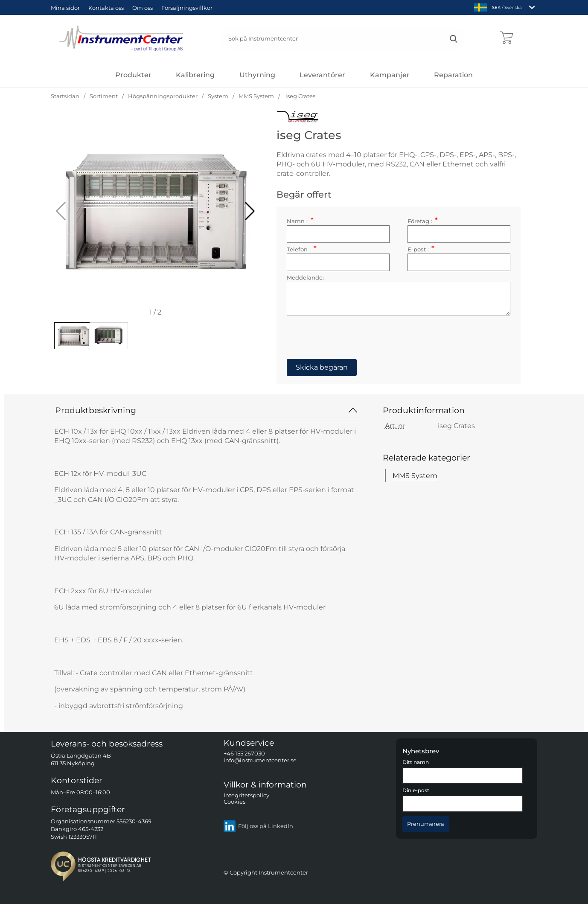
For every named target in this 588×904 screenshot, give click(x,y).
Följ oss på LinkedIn (258, 826)
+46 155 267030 (244, 754)
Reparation (453, 75)
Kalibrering (195, 75)
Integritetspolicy (246, 795)
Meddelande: (309, 278)
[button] (250, 211)
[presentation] (355, 335)
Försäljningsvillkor (187, 8)
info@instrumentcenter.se (260, 760)
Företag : (422, 222)
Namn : (304, 222)
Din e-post (416, 790)
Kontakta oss (106, 8)
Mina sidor (65, 8)
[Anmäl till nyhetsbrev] (426, 823)
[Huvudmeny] (133, 75)
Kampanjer (390, 75)
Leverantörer (322, 75)
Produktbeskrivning (207, 410)
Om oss (143, 8)
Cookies (234, 802)
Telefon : (305, 250)
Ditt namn (416, 762)
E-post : (421, 250)
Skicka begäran (326, 368)
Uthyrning (257, 75)
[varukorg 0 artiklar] (506, 38)
